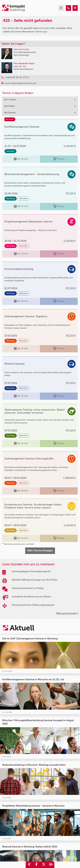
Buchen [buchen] (59, 159)
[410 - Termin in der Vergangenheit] (68, 8)
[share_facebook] (36, 865)
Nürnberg (11, 199)
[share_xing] (29, 865)
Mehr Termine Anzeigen (40, 551)
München (10, 151)
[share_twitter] (44, 865)
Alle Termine (21, 159)
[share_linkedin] (51, 865)
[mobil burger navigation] (61, 8)
